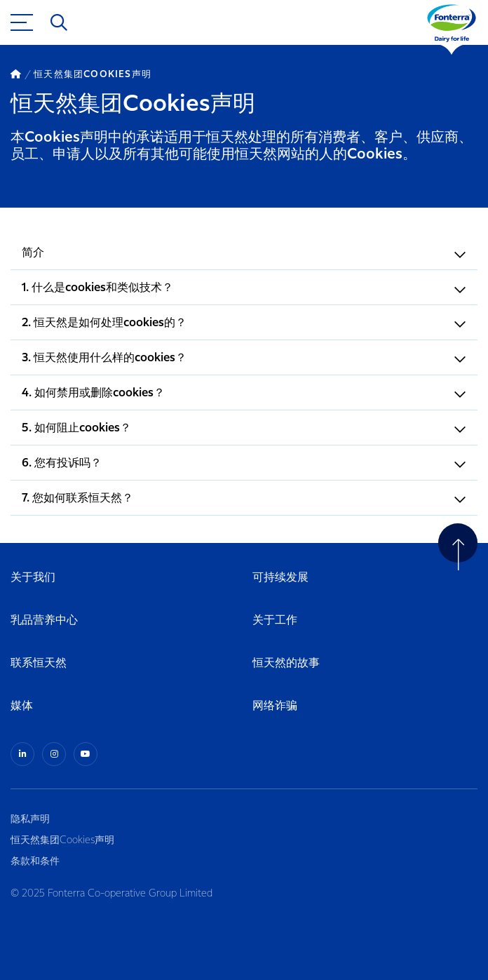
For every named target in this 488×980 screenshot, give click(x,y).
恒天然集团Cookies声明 (62, 840)
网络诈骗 (275, 706)
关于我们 (33, 578)
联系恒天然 (39, 663)
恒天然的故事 (286, 663)
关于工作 (275, 620)
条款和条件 (35, 861)
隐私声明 (30, 819)
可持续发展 (280, 578)
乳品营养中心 (44, 620)
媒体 (22, 706)
